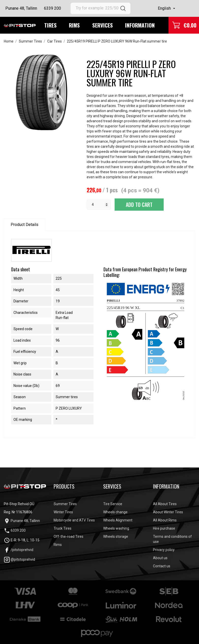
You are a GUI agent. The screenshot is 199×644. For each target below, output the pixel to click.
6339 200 (52, 8)
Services (103, 25)
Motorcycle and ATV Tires (74, 520)
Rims (74, 25)
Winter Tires (63, 512)
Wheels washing (116, 528)
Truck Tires (63, 528)
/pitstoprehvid (19, 550)
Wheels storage (116, 536)
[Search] (101, 8)
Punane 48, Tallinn (21, 8)
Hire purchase (164, 528)
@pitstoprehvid (19, 559)
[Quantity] (99, 205)
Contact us (162, 566)
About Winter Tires (168, 512)
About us (160, 558)
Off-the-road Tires (68, 536)
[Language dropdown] (167, 8)
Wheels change (115, 512)
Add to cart (139, 205)
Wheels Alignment (118, 520)
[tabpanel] (42, 92)
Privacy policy (164, 550)
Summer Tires (65, 504)
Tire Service (113, 504)
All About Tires (165, 504)
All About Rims (165, 520)
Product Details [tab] (25, 225)
